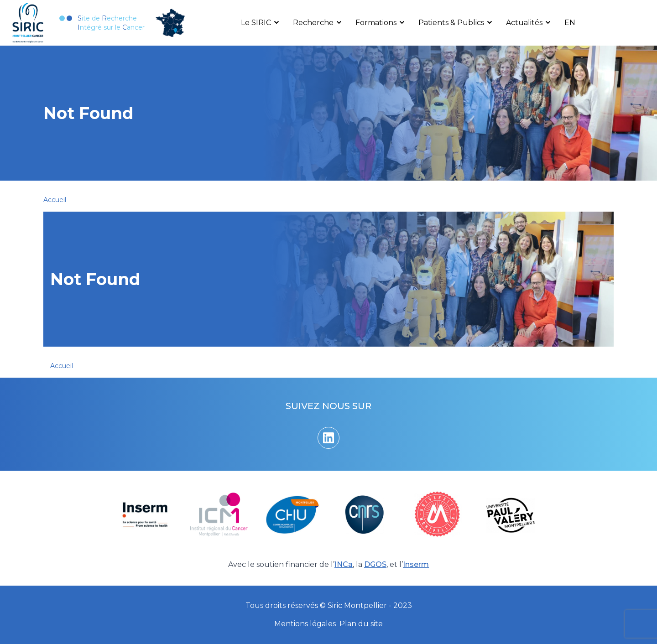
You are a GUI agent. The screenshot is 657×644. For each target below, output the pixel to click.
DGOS (375, 564)
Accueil (55, 200)
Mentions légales (305, 624)
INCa (344, 564)
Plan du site (361, 624)
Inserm (416, 564)
